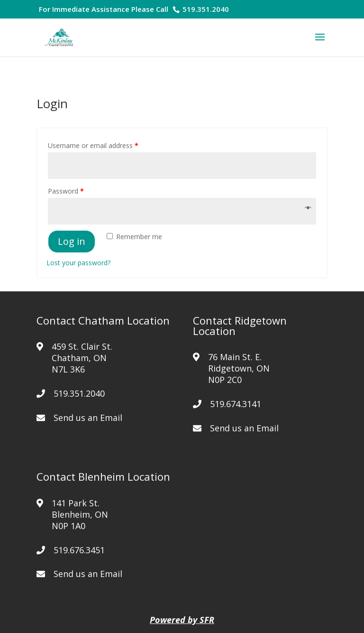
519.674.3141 (236, 404)
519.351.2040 (205, 9)
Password (66, 191)
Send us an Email (88, 418)
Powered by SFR (182, 620)
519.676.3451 (79, 550)
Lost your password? (78, 263)
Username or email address (93, 145)
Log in (72, 241)
